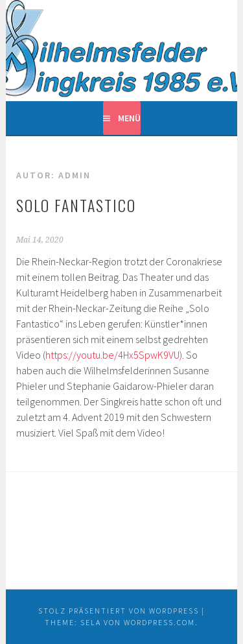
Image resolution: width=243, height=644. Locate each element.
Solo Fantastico (76, 205)
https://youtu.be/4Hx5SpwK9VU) (114, 355)
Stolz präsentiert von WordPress (119, 611)
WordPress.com (159, 622)
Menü (129, 118)
